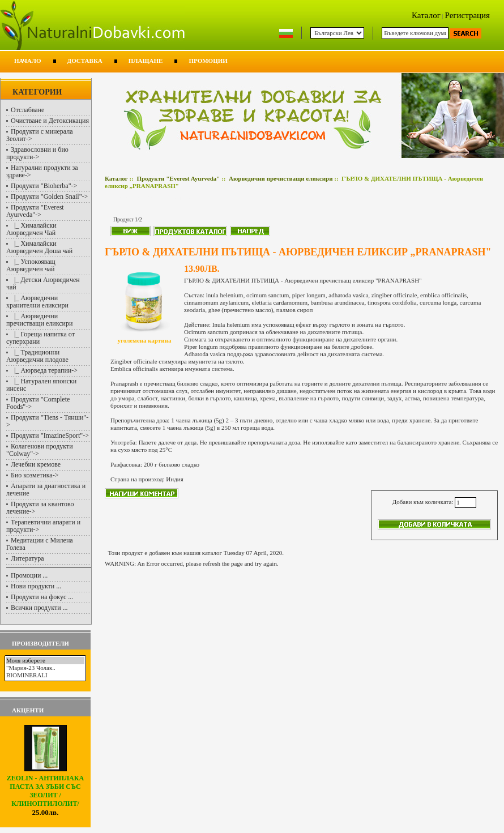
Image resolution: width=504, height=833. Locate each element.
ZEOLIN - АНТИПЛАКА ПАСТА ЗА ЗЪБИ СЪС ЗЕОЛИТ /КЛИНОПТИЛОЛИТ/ (45, 788)
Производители (40, 643)
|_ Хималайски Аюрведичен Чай (31, 229)
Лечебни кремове (36, 464)
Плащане (146, 61)
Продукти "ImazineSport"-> (50, 435)
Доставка (85, 61)
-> (35, 211)
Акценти (28, 710)
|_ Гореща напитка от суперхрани (40, 338)
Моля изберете (45, 661)
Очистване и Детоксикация (50, 121)
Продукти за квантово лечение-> (40, 508)
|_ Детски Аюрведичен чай (43, 283)
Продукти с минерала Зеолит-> (40, 135)
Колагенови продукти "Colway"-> (40, 450)
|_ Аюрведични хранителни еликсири (37, 302)
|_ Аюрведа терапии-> (44, 370)
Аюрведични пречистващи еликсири (281, 178)
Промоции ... (29, 575)
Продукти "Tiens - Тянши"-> (47, 421)
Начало (28, 61)
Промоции (208, 61)
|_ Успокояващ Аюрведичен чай (31, 265)
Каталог (426, 15)
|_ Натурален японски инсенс (41, 385)
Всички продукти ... (39, 608)
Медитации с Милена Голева (40, 544)
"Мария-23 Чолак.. (45, 668)
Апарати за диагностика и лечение (46, 490)
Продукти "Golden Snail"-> (49, 196)
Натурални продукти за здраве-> (42, 171)
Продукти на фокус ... (42, 597)
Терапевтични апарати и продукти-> (43, 526)
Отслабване (27, 110)
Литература (27, 558)
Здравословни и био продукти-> (37, 153)
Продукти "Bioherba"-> (44, 186)
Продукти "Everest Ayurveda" (178, 178)
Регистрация (468, 15)
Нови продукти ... (36, 586)
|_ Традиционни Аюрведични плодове (37, 356)
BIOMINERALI (45, 675)
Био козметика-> (35, 475)
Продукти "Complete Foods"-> (38, 403)
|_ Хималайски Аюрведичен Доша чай (39, 247)
